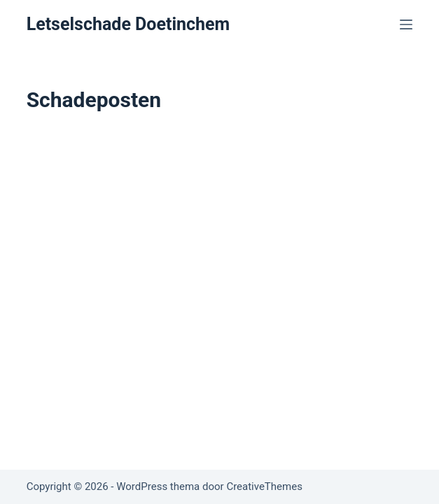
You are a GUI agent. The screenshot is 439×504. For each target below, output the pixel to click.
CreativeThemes (264, 486)
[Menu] (406, 24)
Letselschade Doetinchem (128, 24)
